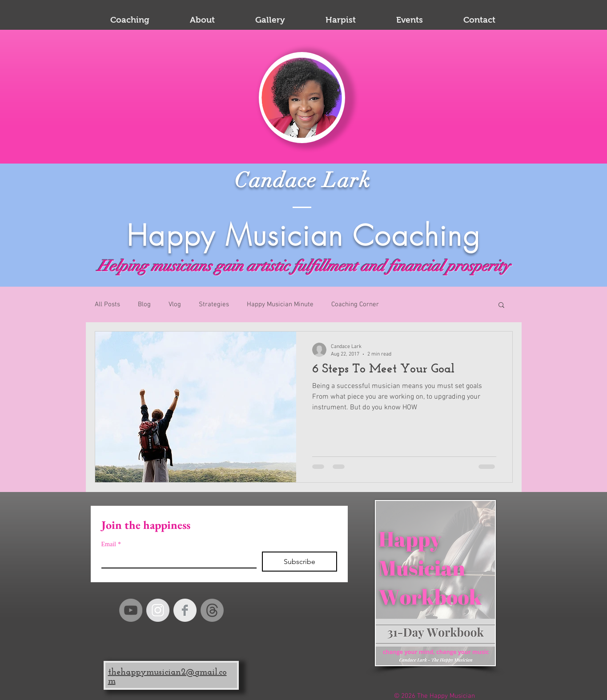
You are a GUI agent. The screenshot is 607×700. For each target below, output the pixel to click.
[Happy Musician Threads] (212, 610)
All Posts (107, 304)
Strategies (214, 304)
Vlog (175, 304)
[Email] (176, 560)
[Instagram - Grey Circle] (158, 610)
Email (111, 544)
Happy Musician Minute (280, 304)
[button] (501, 306)
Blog (144, 304)
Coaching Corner (355, 304)
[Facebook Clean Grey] (185, 610)
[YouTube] (131, 610)
